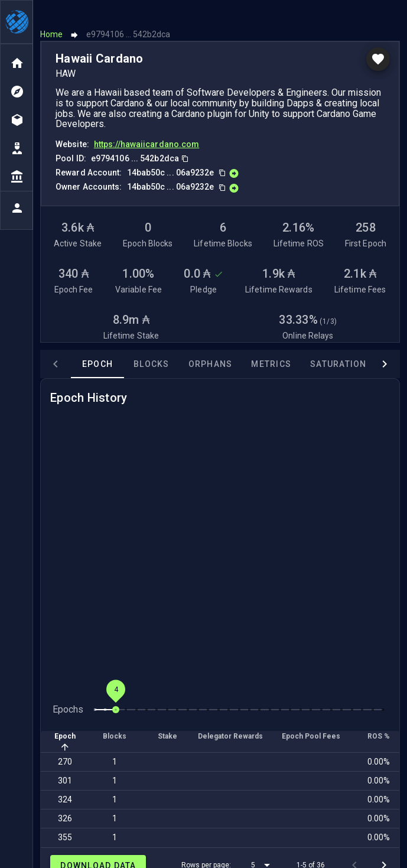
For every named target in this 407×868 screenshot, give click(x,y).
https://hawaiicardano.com (147, 123)
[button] (263, 843)
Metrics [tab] (271, 342)
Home (51, 13)
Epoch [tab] (97, 342)
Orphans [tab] (211, 342)
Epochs (68, 687)
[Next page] (384, 843)
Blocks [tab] (152, 342)
